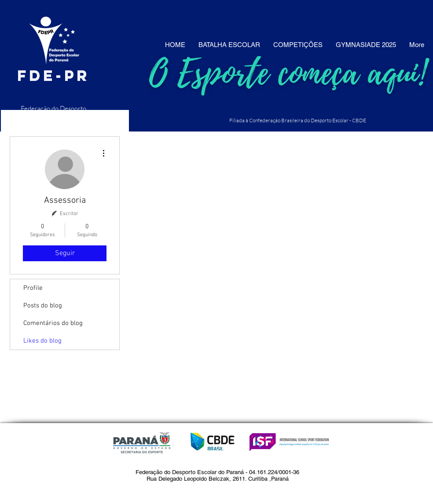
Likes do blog (42, 341)
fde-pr (53, 75)
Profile (33, 288)
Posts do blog (43, 306)
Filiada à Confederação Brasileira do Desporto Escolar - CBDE (298, 120)
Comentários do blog (53, 323)
